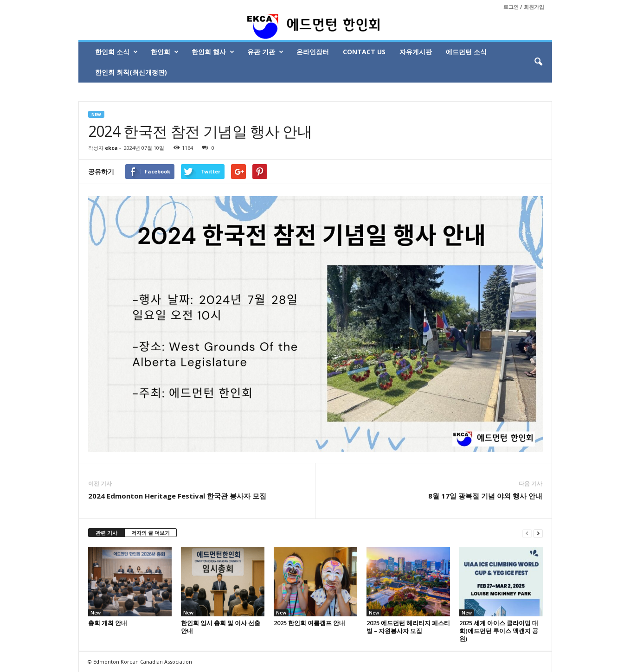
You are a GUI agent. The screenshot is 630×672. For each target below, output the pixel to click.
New (96, 114)
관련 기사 (106, 533)
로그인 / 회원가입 (524, 7)
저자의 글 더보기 (151, 533)
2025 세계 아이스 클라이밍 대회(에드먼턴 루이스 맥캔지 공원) (499, 631)
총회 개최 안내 (108, 623)
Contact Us (364, 52)
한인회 (165, 52)
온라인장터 (313, 52)
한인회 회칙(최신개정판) (131, 72)
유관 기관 (265, 52)
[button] (538, 62)
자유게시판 (416, 52)
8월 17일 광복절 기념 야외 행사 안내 (485, 496)
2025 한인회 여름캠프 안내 (309, 623)
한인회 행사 (213, 52)
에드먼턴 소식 (466, 52)
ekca (111, 148)
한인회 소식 (116, 52)
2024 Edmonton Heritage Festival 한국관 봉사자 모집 (177, 496)
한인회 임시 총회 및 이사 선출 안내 (221, 627)
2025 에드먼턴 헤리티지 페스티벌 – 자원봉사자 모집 (408, 627)
